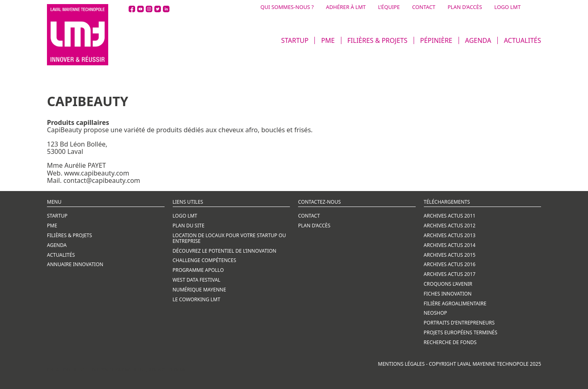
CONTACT (424, 7)
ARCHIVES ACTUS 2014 (450, 245)
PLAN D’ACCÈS (465, 7)
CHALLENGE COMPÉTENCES (205, 260)
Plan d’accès (314, 226)
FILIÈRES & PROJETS (378, 40)
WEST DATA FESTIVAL (197, 280)
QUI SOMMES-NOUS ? (287, 7)
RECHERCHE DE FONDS (450, 342)
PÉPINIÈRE (436, 40)
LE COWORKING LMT (197, 299)
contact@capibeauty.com (102, 180)
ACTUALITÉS (522, 40)
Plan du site (189, 226)
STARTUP (295, 40)
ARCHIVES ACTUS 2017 (450, 274)
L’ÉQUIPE (389, 7)
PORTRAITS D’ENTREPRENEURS (459, 323)
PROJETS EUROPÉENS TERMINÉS (461, 332)
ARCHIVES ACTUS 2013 (450, 235)
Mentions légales (402, 364)
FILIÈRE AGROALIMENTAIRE (455, 303)
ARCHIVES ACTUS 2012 (450, 226)
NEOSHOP (435, 313)
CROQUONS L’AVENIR (448, 284)
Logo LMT (185, 216)
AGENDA (478, 40)
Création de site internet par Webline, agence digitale (119, 370)
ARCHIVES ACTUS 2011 (450, 216)
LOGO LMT (507, 7)
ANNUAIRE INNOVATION (75, 264)
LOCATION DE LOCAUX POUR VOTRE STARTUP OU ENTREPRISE (229, 238)
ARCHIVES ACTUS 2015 (450, 255)
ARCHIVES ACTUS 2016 (450, 264)
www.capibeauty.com (97, 173)
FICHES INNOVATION (448, 294)
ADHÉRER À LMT (346, 7)
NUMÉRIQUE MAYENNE (199, 290)
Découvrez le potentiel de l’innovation (225, 251)
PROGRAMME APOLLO (198, 270)
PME (328, 40)
